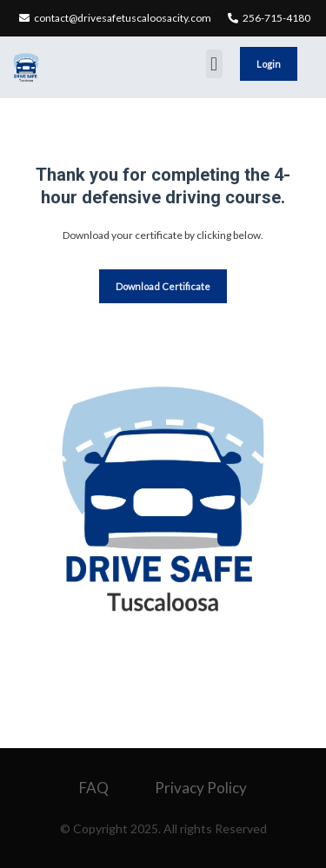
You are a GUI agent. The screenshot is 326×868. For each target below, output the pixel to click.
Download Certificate (163, 286)
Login (269, 64)
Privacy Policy (201, 788)
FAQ (94, 788)
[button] (214, 64)
